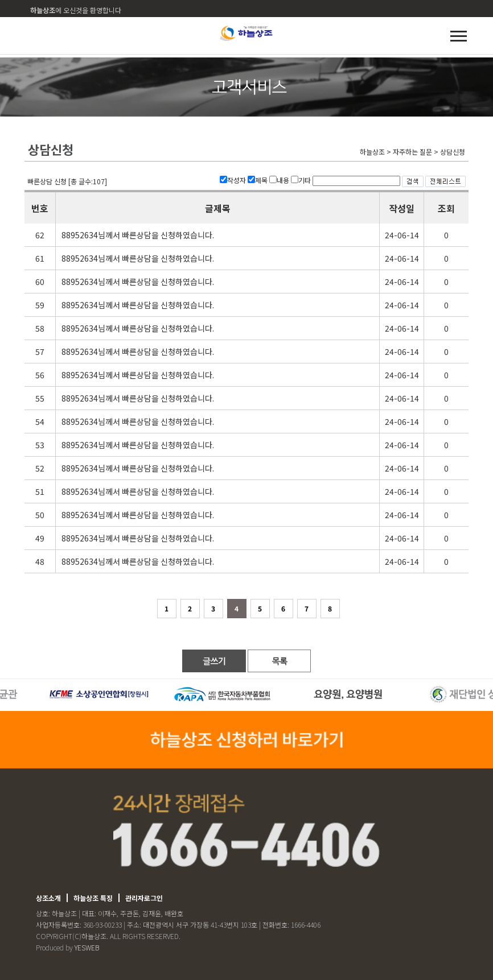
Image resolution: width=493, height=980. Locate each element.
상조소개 (48, 898)
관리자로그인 (144, 898)
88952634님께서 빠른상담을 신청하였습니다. (138, 235)
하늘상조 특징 (93, 898)
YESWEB (87, 947)
